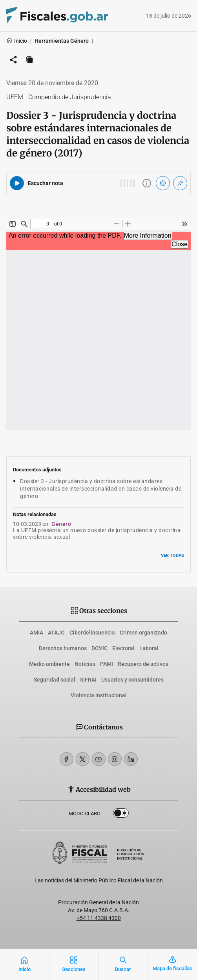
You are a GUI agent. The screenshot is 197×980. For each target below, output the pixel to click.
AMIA (36, 633)
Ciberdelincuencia (92, 633)
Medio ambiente (49, 664)
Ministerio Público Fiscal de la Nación (118, 880)
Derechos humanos (63, 648)
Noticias (85, 664)
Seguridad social (55, 680)
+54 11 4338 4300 (99, 918)
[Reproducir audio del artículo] (17, 183)
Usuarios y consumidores (132, 680)
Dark (121, 815)
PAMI (107, 664)
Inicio (17, 41)
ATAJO (56, 633)
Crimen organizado (143, 633)
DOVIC (99, 648)
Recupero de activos (143, 664)
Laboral (149, 648)
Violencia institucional (99, 695)
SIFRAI (88, 680)
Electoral (123, 648)
